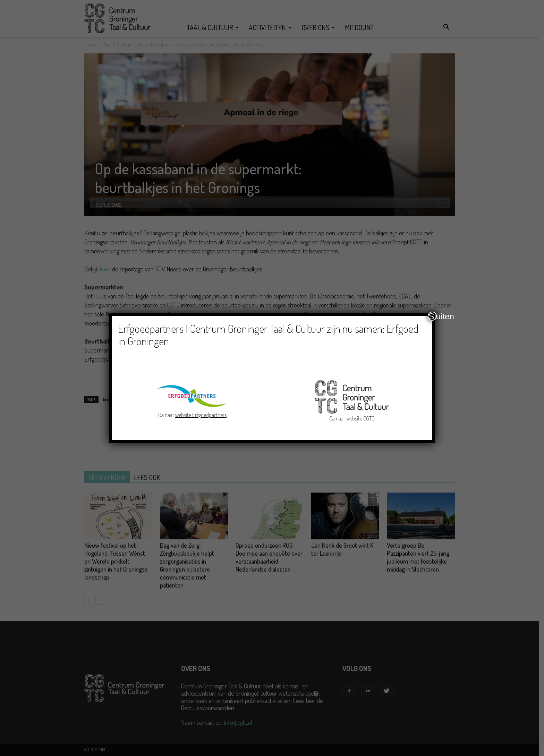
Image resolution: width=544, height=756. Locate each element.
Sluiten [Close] (433, 316)
